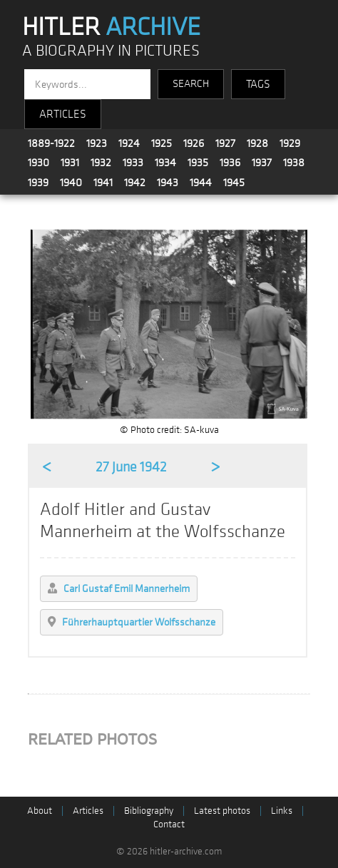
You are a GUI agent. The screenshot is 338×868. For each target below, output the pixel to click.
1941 (103, 183)
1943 (168, 183)
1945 (234, 183)
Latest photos (222, 811)
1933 (133, 163)
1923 (97, 143)
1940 (71, 183)
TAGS (258, 84)
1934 (165, 163)
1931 (70, 163)
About (40, 811)
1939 (38, 183)
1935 (198, 163)
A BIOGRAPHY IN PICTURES (111, 51)
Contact (169, 824)
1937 (262, 163)
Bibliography (149, 811)
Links (282, 811)
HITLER (111, 27)
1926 (194, 143)
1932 (101, 163)
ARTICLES (63, 114)
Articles (88, 811)
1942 (135, 183)
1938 (294, 163)
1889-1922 (51, 143)
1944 (201, 183)
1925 (162, 143)
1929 (290, 143)
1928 (257, 143)
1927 (225, 143)
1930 (39, 163)
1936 (230, 163)
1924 (129, 143)
